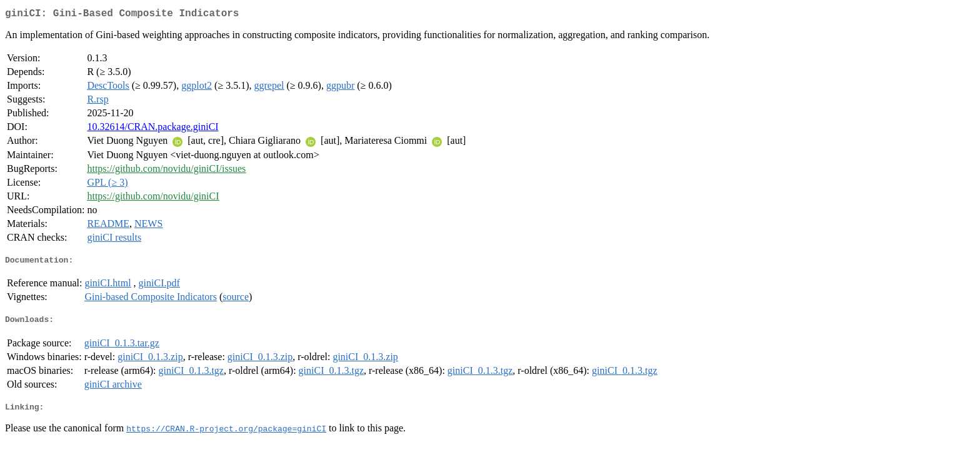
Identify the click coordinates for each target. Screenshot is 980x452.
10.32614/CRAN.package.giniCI (152, 129)
